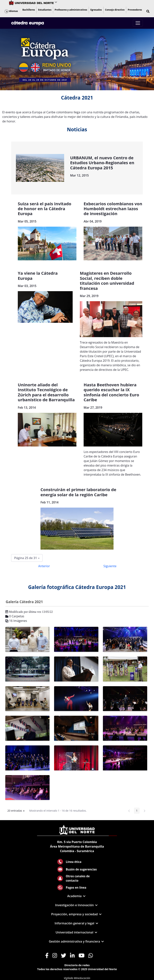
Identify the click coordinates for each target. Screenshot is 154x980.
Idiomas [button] (11, 11)
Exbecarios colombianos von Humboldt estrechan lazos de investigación (113, 209)
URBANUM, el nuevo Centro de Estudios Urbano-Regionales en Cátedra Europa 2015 (102, 163)
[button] (148, 11)
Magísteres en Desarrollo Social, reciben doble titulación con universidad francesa (107, 280)
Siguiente (110, 566)
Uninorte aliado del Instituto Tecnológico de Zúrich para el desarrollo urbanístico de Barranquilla (46, 392)
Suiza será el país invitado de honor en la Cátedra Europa (45, 209)
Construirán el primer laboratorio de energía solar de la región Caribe (78, 492)
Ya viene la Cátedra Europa (38, 275)
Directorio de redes (77, 965)
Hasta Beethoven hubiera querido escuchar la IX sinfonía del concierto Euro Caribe (111, 392)
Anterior (44, 566)
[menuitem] (29, 10)
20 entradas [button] (17, 811)
